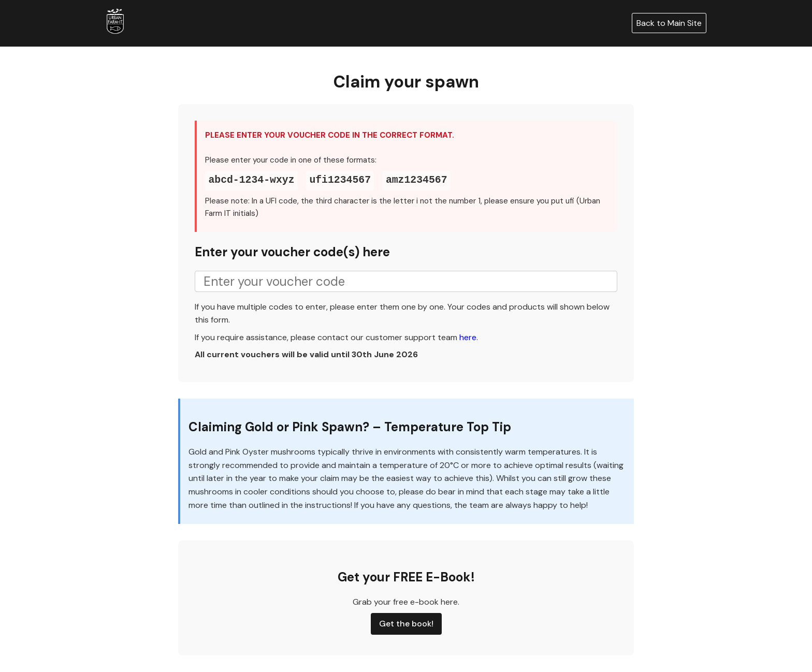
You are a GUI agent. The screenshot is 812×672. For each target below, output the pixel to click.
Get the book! (406, 624)
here (468, 337)
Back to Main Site (669, 23)
